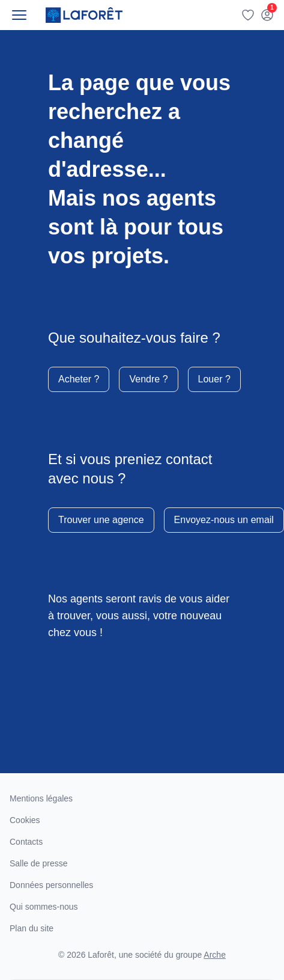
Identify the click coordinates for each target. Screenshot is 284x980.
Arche (215, 955)
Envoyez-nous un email (224, 520)
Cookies (25, 820)
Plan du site (32, 928)
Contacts (26, 842)
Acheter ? (79, 379)
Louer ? (214, 379)
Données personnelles (51, 885)
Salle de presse (39, 863)
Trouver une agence (101, 520)
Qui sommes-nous (44, 907)
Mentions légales (41, 798)
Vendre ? (148, 379)
